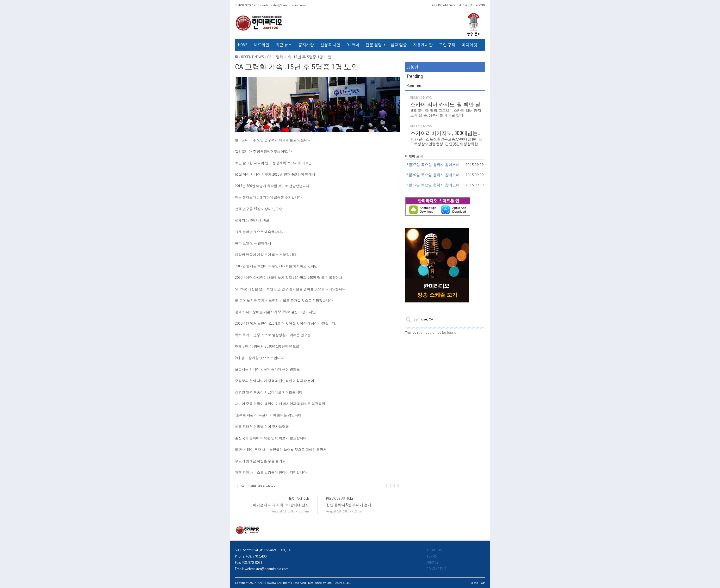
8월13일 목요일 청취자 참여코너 (433, 166)
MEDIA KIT (465, 5)
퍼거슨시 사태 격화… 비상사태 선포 (281, 505)
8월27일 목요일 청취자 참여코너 (433, 146)
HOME (243, 45)
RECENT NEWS (447, 79)
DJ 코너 (353, 45)
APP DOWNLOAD (443, 5)
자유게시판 (423, 45)
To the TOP (477, 583)
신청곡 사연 (330, 45)
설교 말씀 (399, 45)
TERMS (432, 556)
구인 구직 (447, 45)
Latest (418, 67)
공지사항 (306, 45)
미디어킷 (469, 45)
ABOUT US (434, 550)
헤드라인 (262, 45)
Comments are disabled (256, 486)
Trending (445, 67)
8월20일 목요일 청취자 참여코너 (433, 156)
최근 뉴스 (284, 45)
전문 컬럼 (374, 45)
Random (472, 67)
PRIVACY (432, 563)
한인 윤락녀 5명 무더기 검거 (349, 505)
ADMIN (480, 5)
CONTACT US (436, 569)
